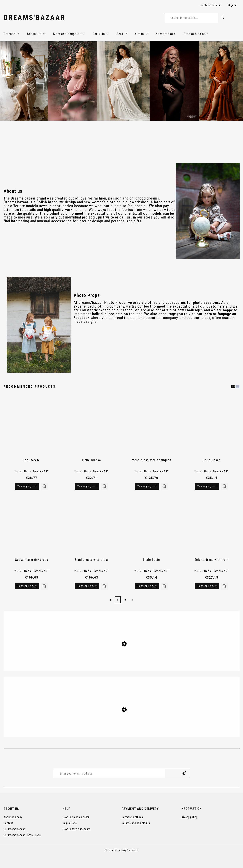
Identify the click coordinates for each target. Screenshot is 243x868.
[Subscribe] (184, 773)
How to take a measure (76, 829)
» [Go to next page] (133, 600)
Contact (8, 823)
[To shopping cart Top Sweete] (27, 486)
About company (13, 817)
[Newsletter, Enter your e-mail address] (109, 773)
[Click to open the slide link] (121, 81)
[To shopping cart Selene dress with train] (207, 586)
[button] (44, 486)
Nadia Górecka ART (36, 471)
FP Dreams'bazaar (14, 829)
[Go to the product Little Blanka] (92, 426)
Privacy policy (189, 817)
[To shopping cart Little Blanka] (87, 486)
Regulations (70, 823)
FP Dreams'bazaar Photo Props (22, 835)
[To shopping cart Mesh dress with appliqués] (147, 486)
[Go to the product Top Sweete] (32, 426)
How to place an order (76, 817)
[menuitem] (15, 34)
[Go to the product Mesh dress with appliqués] (152, 426)
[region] (121, 81)
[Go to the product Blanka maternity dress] (92, 526)
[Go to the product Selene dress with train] (212, 526)
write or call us (118, 217)
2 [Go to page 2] (125, 600)
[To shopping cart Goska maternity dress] (27, 586)
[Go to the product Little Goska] (212, 426)
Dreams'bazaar (34, 18)
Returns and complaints (136, 823)
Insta (208, 314)
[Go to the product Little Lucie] (152, 526)
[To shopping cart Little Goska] (207, 486)
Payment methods (132, 817)
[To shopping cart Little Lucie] (147, 586)
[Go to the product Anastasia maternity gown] (122, 660)
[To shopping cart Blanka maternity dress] (87, 586)
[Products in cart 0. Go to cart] (235, 18)
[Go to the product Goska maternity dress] (32, 526)
